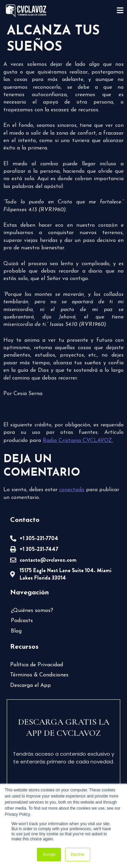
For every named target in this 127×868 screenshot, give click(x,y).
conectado (72, 490)
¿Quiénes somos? (32, 611)
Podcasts (22, 621)
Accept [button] (49, 855)
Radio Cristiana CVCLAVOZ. (78, 441)
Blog (16, 631)
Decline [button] (78, 855)
